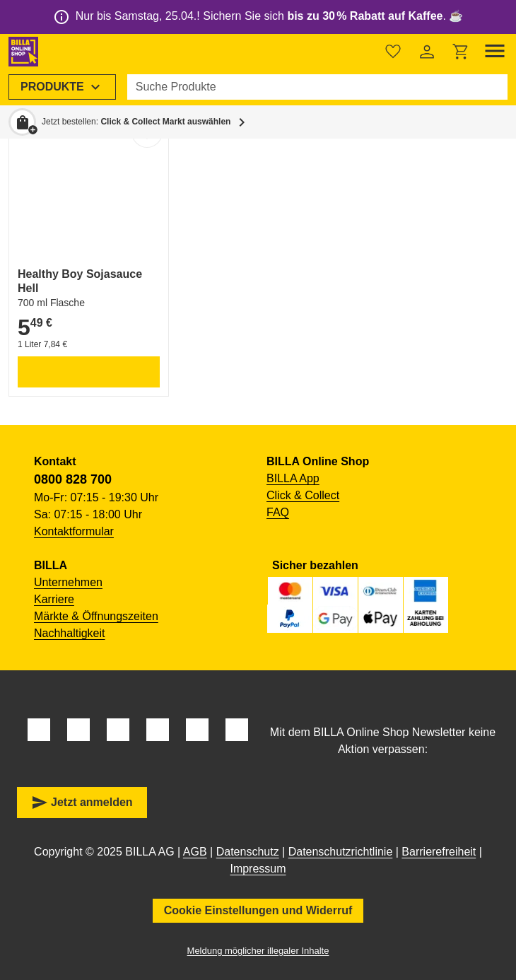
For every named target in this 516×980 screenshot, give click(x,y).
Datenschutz (248, 852)
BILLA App (293, 478)
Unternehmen (68, 582)
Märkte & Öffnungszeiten (96, 616)
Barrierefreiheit (439, 852)
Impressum (258, 869)
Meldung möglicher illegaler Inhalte (258, 951)
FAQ (278, 512)
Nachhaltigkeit (70, 633)
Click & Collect (303, 495)
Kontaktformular (74, 531)
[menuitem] (62, 87)
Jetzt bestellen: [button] (136, 122)
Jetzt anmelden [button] (82, 803)
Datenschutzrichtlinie (341, 852)
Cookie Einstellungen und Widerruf (258, 910)
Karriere (54, 599)
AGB (195, 852)
